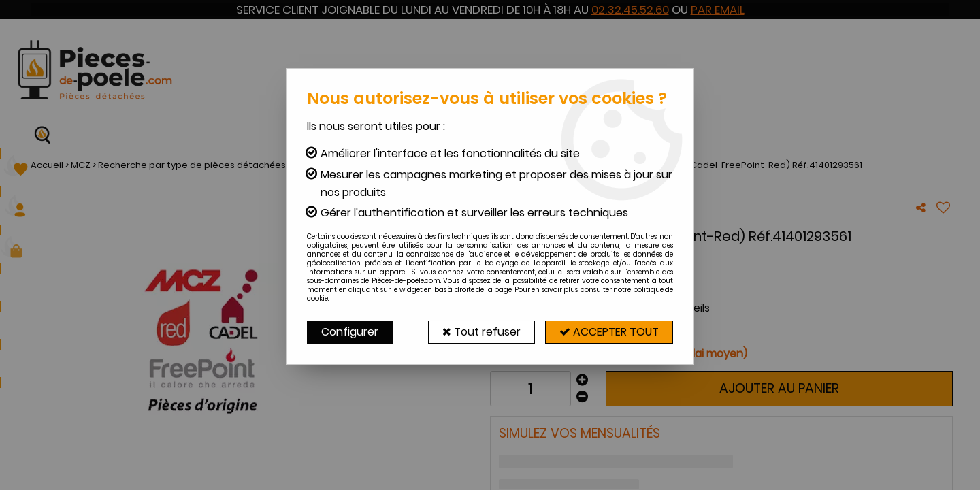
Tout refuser (481, 332)
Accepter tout (609, 332)
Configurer (350, 332)
